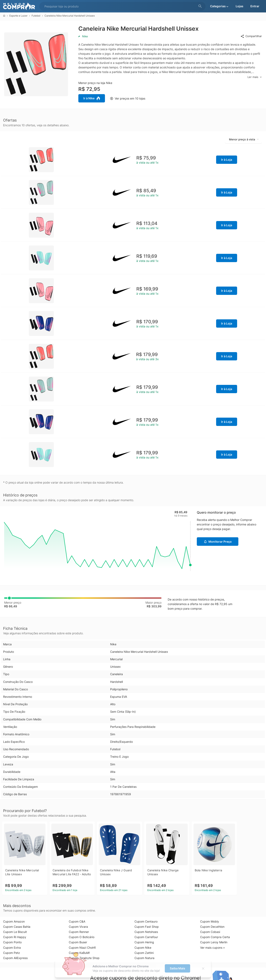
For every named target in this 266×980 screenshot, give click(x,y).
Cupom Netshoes (146, 932)
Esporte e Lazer (18, 16)
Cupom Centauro (146, 921)
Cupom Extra (12, 948)
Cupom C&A (77, 921)
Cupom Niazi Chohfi (82, 948)
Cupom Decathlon (212, 927)
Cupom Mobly (210, 921)
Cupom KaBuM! (79, 953)
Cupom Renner (79, 932)
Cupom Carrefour (146, 937)
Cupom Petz (12, 953)
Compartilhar (251, 36)
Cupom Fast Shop (147, 927)
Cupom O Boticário (82, 937)
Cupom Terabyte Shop (84, 958)
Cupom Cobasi (210, 932)
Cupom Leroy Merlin (214, 942)
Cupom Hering (144, 942)
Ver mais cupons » (212, 948)
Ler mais (255, 77)
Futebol (36, 16)
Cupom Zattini (144, 953)
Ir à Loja (227, 160)
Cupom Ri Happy (15, 937)
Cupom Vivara (78, 927)
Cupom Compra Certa (215, 937)
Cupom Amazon (14, 921)
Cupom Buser (78, 942)
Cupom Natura (144, 958)
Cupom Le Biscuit (15, 932)
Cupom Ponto (12, 942)
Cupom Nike (143, 948)
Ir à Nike (92, 98)
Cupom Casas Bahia (17, 927)
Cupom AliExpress (15, 958)
